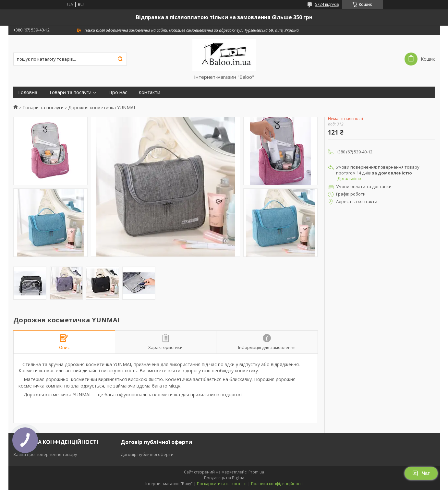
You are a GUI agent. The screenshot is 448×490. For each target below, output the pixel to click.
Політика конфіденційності (277, 484)
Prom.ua (256, 472)
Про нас (118, 92)
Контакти (149, 92)
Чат (421, 473)
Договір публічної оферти (147, 454)
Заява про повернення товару (45, 454)
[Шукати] (120, 59)
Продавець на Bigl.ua (224, 478)
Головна (28, 92)
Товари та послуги (70, 92)
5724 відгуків (327, 4)
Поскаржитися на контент (222, 484)
